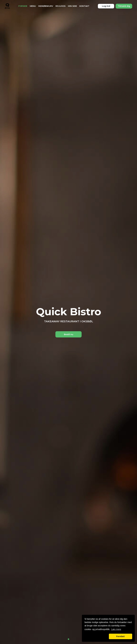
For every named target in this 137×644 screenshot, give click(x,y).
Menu (33, 6)
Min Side (72, 6)
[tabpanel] (68, 322)
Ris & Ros (61, 6)
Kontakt (84, 6)
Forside (23, 6)
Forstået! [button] (120, 636)
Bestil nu (69, 334)
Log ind (106, 6)
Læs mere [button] (116, 629)
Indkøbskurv (46, 6)
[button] (96, 636)
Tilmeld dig (124, 6)
